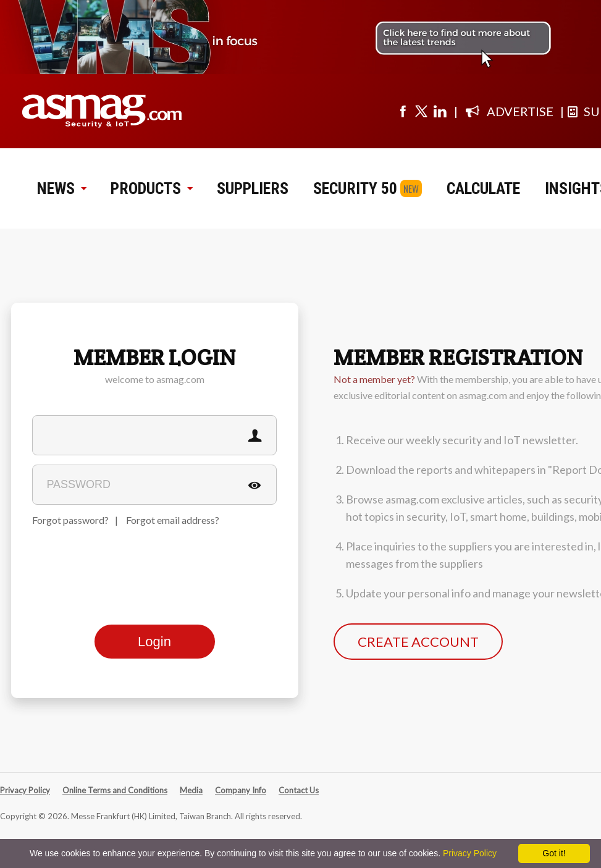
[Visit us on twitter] (421, 111)
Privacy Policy (25, 790)
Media (191, 790)
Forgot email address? (173, 520)
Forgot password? (70, 520)
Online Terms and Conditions (115, 790)
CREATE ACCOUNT (418, 642)
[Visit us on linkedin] (440, 111)
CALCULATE (483, 188)
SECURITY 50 (355, 188)
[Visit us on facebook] (403, 111)
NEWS (61, 188)
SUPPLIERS (253, 188)
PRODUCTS (151, 188)
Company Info (241, 790)
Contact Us (299, 790)
